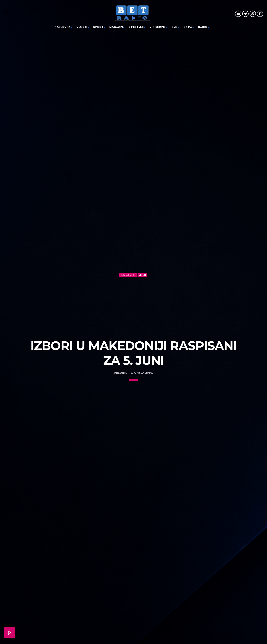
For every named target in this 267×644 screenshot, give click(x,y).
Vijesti (82, 27)
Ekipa (188, 27)
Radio (203, 27)
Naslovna (63, 27)
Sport (98, 27)
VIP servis (158, 27)
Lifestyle (136, 27)
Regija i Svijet (128, 275)
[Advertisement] (133, 306)
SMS (175, 27)
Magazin (116, 27)
